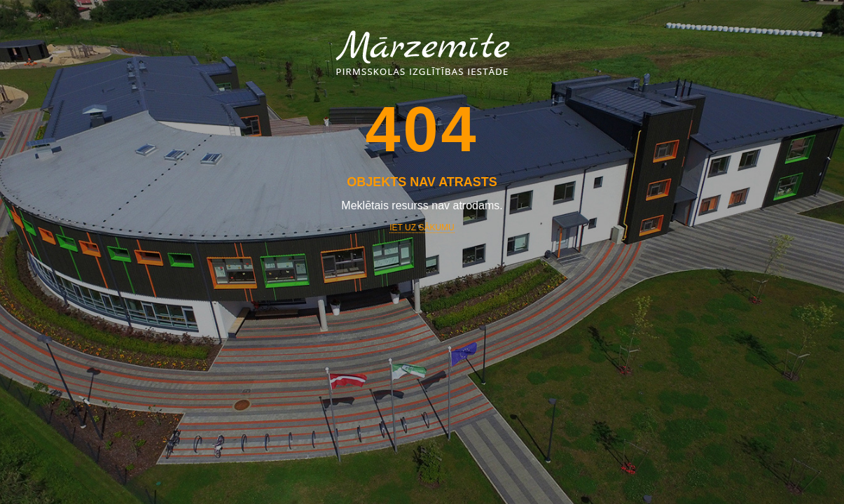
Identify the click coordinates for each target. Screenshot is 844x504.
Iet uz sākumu (422, 227)
